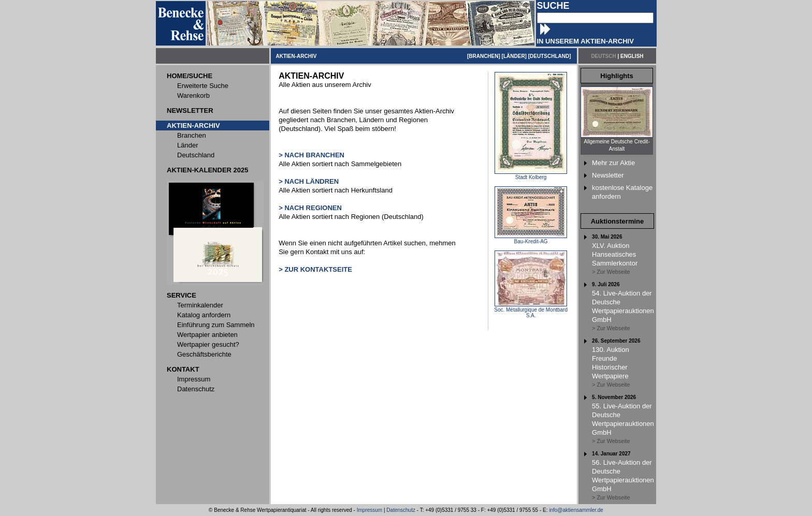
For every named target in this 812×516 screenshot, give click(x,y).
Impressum (369, 510)
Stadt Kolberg (531, 175)
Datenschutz (401, 510)
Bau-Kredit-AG (531, 239)
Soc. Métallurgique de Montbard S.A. (531, 310)
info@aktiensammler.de (576, 510)
